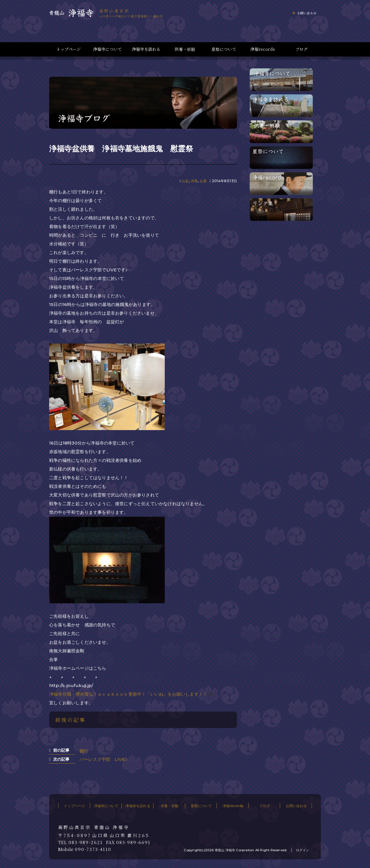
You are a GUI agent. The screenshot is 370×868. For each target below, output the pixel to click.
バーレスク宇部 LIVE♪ (103, 759)
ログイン (303, 850)
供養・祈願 (185, 49)
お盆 (185, 181)
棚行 (84, 751)
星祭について (224, 49)
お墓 (203, 181)
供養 (194, 181)
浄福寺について (107, 49)
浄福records (263, 49)
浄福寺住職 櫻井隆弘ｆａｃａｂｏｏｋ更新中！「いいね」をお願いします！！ (128, 694)
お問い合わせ (307, 13)
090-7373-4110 (93, 849)
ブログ (302, 49)
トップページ (69, 49)
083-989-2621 (86, 842)
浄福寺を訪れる (146, 49)
